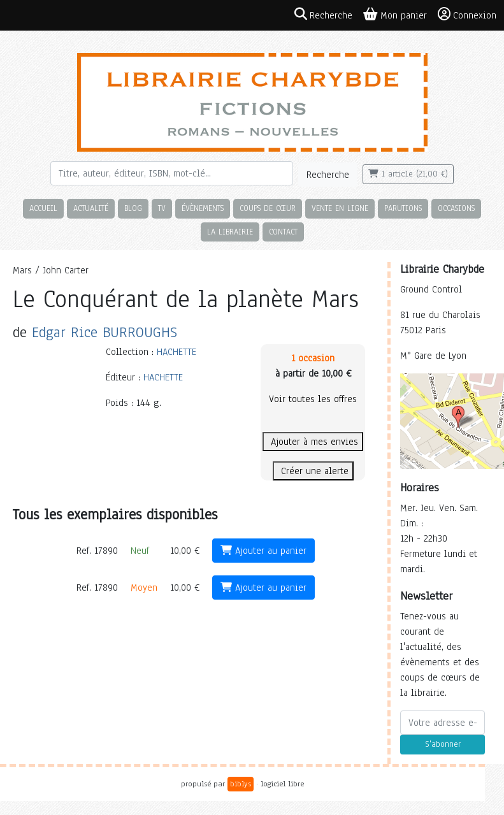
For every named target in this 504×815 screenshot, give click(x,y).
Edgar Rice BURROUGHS (104, 332)
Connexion (467, 15)
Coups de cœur (268, 208)
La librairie (230, 232)
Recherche (328, 175)
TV (162, 208)
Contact (283, 232)
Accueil (43, 208)
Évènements (203, 208)
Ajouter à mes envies (313, 442)
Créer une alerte (313, 471)
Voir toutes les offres (313, 399)
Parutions (403, 208)
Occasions (456, 208)
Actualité (91, 208)
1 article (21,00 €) (408, 174)
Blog (133, 208)
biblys (241, 784)
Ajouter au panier (263, 551)
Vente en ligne (340, 208)
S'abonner (443, 744)
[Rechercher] (172, 173)
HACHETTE (176, 352)
